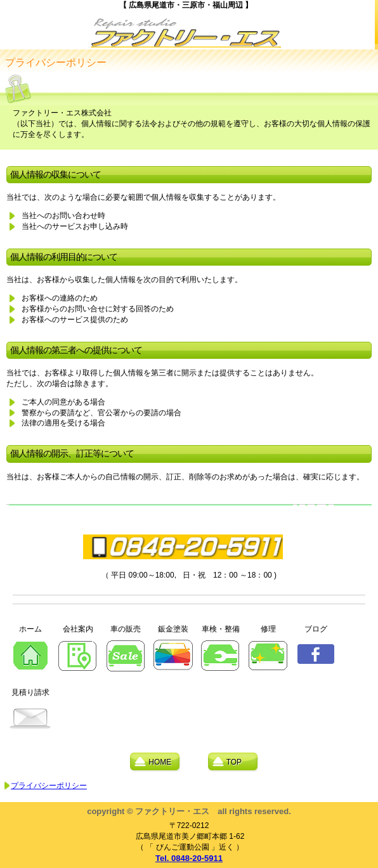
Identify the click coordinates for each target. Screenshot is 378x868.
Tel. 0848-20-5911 (189, 858)
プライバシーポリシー (49, 786)
